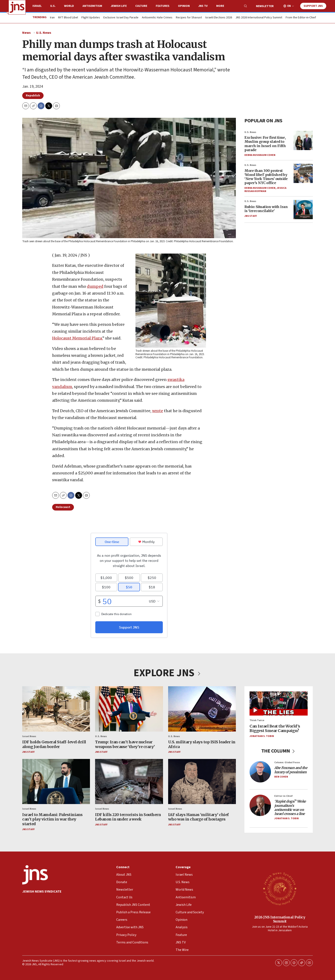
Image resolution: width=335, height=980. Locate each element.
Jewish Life (119, 6)
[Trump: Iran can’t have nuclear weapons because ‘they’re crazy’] (129, 709)
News (26, 33)
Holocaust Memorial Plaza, (77, 338)
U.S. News (44, 33)
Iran (52, 18)
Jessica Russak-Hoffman (265, 190)
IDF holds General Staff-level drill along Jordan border (54, 744)
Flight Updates (91, 18)
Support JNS (313, 6)
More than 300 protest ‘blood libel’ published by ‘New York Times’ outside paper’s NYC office (266, 177)
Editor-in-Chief (283, 796)
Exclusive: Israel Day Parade (121, 18)
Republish (33, 96)
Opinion (184, 6)
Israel (37, 6)
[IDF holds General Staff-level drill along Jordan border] (56, 709)
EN (289, 6)
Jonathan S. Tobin (262, 736)
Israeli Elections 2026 (219, 18)
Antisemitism (92, 6)
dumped (95, 286)
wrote (158, 411)
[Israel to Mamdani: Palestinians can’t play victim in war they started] (56, 782)
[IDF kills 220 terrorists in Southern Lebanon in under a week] (129, 782)
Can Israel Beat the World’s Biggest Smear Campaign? (275, 728)
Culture (141, 6)
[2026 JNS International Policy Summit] (280, 888)
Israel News (29, 736)
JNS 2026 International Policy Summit (259, 18)
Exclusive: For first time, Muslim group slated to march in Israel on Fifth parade (265, 144)
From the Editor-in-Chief (301, 18)
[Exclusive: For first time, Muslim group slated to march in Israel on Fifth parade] (303, 140)
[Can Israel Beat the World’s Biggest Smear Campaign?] (279, 703)
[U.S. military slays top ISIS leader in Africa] (202, 709)
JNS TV (203, 6)
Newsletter (265, 6)
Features (163, 6)
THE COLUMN (279, 751)
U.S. (53, 6)
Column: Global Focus (287, 762)
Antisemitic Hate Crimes (157, 18)
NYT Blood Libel (68, 18)
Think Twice (257, 720)
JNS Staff (251, 216)
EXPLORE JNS (167, 673)
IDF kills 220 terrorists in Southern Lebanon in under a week (128, 817)
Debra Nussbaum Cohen (260, 155)
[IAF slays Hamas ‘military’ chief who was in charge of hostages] (202, 782)
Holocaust (63, 507)
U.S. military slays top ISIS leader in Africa (202, 744)
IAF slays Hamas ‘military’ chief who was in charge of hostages (198, 817)
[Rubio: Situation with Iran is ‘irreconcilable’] (303, 210)
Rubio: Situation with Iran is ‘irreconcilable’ (266, 209)
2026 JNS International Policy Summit (280, 919)
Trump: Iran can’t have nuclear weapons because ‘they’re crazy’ (125, 744)
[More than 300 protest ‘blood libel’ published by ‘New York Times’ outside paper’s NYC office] (303, 173)
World (69, 6)
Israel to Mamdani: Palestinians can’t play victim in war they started (52, 819)
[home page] (17, 7)
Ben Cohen (281, 777)
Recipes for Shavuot (189, 18)
